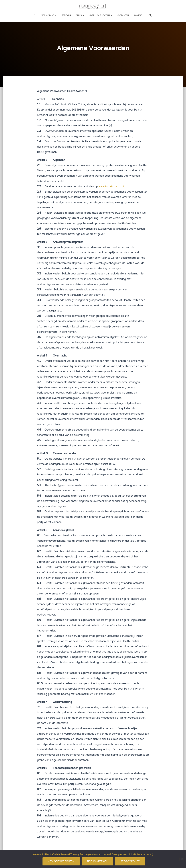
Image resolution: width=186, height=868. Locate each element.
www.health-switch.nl (111, 187)
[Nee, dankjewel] (181, 859)
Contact (138, 15)
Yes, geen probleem (61, 861)
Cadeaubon (123, 15)
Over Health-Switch (101, 15)
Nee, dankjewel (97, 861)
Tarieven (66, 15)
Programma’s (48, 15)
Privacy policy (130, 861)
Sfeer (80, 15)
